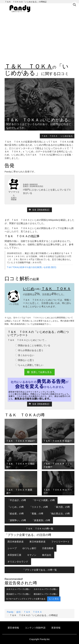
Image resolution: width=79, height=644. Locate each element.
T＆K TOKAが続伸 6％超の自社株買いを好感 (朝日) (32, 267)
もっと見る (54, 599)
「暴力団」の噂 (62, 507)
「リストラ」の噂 (39, 507)
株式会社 (47, 555)
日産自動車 (48, 548)
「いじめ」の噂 (16, 507)
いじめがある (67, 136)
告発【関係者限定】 (39, 210)
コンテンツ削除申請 (35, 628)
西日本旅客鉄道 (16, 542)
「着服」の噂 (36, 514)
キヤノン (32, 555)
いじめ (29, 289)
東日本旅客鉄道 (37, 542)
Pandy (10, 612)
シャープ (12, 548)
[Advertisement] (39, 39)
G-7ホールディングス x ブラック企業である (26, 599)
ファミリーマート (60, 542)
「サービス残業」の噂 (43, 500)
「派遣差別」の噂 (41, 520)
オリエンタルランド (18, 562)
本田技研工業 (14, 555)
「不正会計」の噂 (17, 500)
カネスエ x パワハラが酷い (18, 589)
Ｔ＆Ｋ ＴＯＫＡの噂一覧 (39, 529)
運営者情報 (13, 628)
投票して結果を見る (39, 372)
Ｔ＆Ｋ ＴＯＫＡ (28, 66)
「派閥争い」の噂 (17, 520)
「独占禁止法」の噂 (59, 514)
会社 (19, 612)
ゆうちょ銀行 (29, 548)
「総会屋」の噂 (16, 514)
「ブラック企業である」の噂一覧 (40, 570)
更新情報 (56, 628)
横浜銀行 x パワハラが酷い (18, 594)
